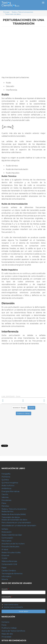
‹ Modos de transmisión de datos (11, 401)
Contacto (5, 622)
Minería (5, 579)
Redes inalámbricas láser (12, 535)
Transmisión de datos (13, 14)
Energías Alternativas (10, 491)
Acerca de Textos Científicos (13, 631)
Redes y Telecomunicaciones (22, 12)
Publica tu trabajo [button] (23, 413)
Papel (4, 568)
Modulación (7, 532)
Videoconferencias (9, 561)
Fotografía (6, 474)
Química (5, 480)
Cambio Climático (9, 571)
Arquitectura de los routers (13, 544)
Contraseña (7, 597)
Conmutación (7, 538)
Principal (6, 12)
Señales (5, 529)
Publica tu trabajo (9, 628)
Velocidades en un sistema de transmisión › (36, 401)
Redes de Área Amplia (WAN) (14, 514)
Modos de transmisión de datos (14, 520)
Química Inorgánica (10, 483)
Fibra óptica (6, 541)
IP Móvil (5, 550)
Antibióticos (6, 488)
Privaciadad (6, 637)
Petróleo (5, 506)
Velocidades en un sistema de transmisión (19, 526)
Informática (6, 577)
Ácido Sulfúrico (8, 486)
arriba (23, 401)
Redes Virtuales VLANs (11, 553)
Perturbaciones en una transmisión (16, 523)
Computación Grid (9, 564)
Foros (4, 625)
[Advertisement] (23, 52)
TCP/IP (4, 558)
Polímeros (6, 477)
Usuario (5, 589)
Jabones (5, 497)
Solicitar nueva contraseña (13, 607)
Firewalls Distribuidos (10, 547)
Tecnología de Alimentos (12, 574)
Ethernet (5, 555)
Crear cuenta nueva (11, 605)
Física (4, 503)
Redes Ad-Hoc (8, 511)
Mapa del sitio (7, 634)
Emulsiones (6, 500)
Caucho (5, 494)
